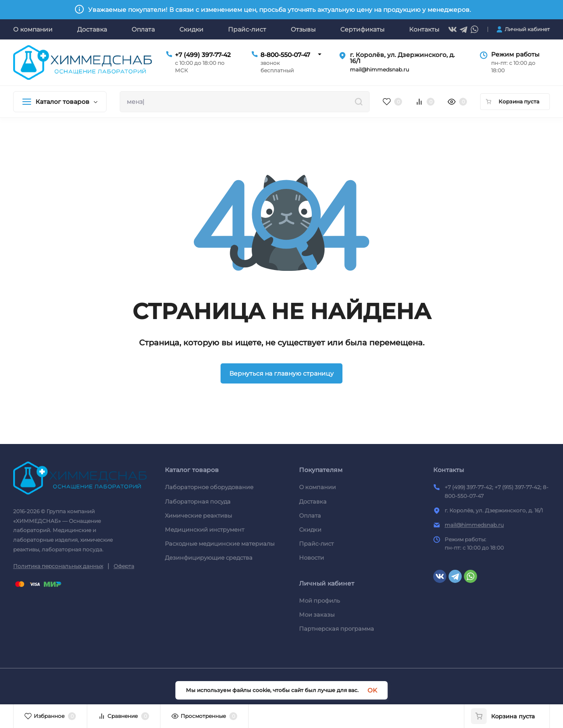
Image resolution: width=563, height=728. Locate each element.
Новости (312, 558)
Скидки (310, 529)
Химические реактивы (198, 515)
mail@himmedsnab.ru (474, 525)
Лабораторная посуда (198, 501)
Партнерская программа (337, 629)
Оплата (310, 515)
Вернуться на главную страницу (281, 373)
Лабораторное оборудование (209, 487)
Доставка (313, 501)
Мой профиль (319, 600)
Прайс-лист (316, 543)
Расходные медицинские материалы (220, 543)
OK (372, 690)
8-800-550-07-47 (285, 55)
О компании (317, 487)
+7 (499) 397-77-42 (203, 55)
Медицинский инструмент (205, 529)
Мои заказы (317, 614)
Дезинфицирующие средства (209, 558)
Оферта (124, 566)
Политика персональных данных (58, 566)
